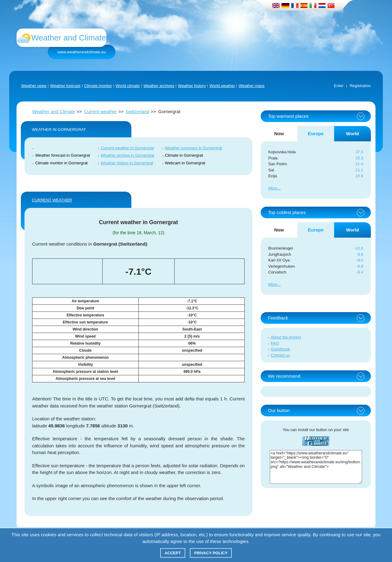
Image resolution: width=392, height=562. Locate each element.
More (273, 188)
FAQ (275, 343)
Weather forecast (65, 86)
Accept (173, 553)
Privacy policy (211, 553)
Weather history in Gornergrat (127, 163)
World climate (128, 86)
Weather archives (159, 86)
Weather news (34, 86)
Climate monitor (98, 86)
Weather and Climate (54, 111)
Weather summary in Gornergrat (194, 148)
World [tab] (352, 134)
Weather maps (251, 86)
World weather (222, 86)
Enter (339, 86)
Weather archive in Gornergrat (128, 155)
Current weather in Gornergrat (127, 148)
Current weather (100, 111)
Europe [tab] (316, 134)
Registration (360, 86)
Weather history (192, 86)
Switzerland (138, 111)
